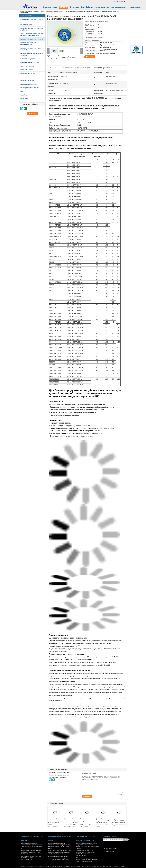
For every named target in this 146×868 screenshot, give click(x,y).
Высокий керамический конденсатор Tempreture (32, 54)
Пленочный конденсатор (28, 59)
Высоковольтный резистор (28, 84)
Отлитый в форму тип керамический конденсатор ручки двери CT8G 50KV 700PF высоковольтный (60, 852)
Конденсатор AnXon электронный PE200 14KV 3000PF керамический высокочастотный (32, 858)
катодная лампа (25, 77)
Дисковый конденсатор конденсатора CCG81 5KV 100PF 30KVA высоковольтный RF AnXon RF (103, 823)
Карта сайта (112, 849)
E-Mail (105, 849)
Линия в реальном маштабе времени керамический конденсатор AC (32, 35)
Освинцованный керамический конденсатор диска (30, 24)
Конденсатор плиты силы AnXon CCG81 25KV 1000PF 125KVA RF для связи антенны (119, 822)
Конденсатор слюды (27, 70)
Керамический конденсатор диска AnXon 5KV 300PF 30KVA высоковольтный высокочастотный (54, 824)
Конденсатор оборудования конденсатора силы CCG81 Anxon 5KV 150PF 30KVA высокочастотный (86, 824)
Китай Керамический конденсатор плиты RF (54, 867)
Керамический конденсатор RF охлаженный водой (30, 44)
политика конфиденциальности (30, 867)
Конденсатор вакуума (27, 66)
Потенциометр (25, 99)
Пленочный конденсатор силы (30, 62)
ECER (122, 867)
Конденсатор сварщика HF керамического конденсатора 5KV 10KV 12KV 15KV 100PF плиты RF (31, 845)
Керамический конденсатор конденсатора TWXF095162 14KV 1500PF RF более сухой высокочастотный (86, 853)
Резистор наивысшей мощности (30, 88)
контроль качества (102, 7)
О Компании (75, 7)
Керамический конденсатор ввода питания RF (31, 49)
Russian (122, 2)
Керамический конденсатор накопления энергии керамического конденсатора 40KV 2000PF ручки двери (59, 846)
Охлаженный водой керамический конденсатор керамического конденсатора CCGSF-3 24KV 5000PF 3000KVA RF (87, 846)
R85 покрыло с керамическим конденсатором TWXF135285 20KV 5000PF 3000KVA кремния (86, 860)
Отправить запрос (135, 7)
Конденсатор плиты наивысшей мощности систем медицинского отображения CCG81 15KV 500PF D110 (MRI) (31, 851)
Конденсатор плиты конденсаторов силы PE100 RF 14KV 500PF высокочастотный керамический (64, 58)
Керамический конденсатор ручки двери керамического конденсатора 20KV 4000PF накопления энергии (59, 858)
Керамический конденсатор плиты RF (52, 11)
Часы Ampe (24, 95)
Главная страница (50, 7)
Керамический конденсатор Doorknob (32, 19)
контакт (91, 57)
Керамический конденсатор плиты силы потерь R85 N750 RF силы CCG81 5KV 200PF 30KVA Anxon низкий (71, 824)
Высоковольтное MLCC (27, 73)
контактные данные (119, 7)
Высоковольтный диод (27, 81)
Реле (22, 91)
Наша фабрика (87, 7)
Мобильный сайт (108, 852)
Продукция (63, 7)
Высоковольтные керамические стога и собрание (32, 29)
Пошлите (126, 840)
